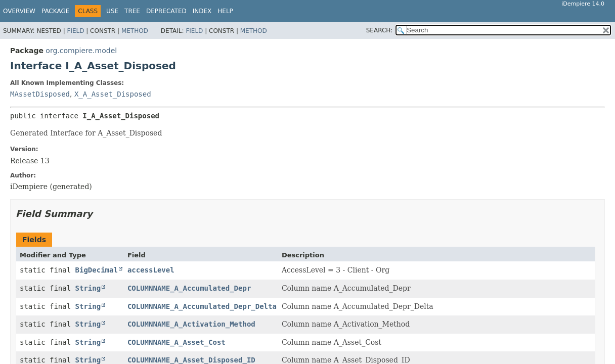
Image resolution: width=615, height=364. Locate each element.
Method (135, 31)
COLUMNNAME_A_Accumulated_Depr (189, 288)
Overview (19, 11)
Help (225, 11)
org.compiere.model (81, 51)
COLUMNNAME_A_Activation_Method (191, 324)
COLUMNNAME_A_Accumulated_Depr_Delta (202, 306)
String (88, 288)
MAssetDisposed (40, 94)
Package (55, 11)
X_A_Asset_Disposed (113, 94)
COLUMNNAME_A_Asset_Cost (177, 342)
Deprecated (166, 11)
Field (75, 31)
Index (202, 11)
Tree (132, 11)
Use (112, 11)
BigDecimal (97, 270)
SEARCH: (380, 30)
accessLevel (151, 270)
